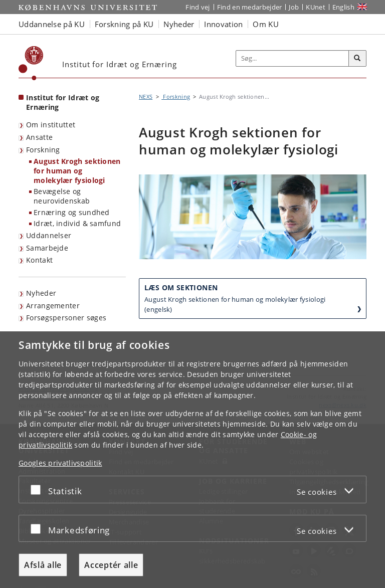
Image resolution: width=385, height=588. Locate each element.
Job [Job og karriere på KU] (294, 7)
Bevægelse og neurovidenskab (62, 196)
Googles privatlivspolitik (60, 463)
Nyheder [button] (179, 24)
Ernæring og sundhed (72, 212)
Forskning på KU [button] (124, 24)
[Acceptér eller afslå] (38, 489)
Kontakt (39, 260)
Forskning (43, 150)
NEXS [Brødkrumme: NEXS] (146, 96)
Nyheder (41, 293)
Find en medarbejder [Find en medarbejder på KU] (250, 7)
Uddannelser (49, 235)
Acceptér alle (111, 565)
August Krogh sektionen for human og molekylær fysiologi (77, 170)
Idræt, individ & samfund (77, 223)
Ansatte (39, 137)
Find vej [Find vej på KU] (198, 7)
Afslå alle (43, 565)
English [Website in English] (343, 7)
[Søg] (357, 59)
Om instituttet (51, 125)
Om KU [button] (266, 24)
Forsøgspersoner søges (66, 318)
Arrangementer (53, 306)
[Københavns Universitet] (31, 63)
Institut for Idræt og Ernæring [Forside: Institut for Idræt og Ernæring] (63, 102)
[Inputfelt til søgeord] (293, 59)
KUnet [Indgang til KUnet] (316, 7)
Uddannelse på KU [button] (52, 24)
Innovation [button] (223, 24)
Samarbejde (47, 248)
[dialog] (192, 460)
